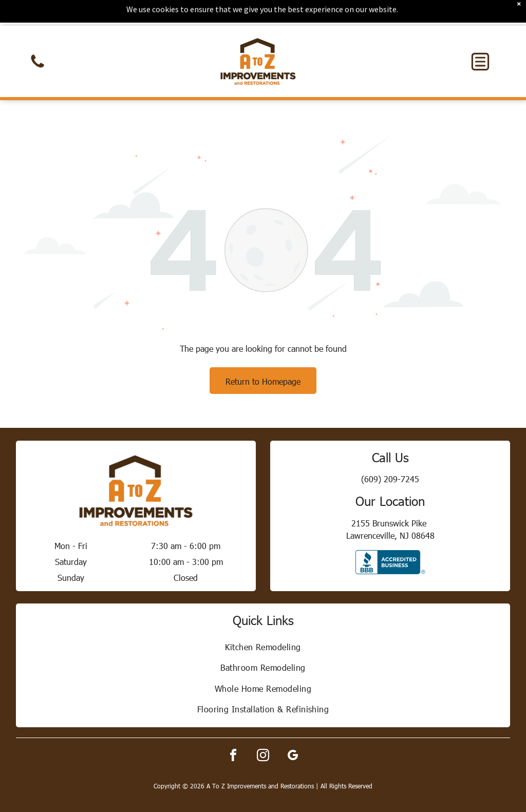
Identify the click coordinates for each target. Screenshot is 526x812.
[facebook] (233, 731)
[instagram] (263, 731)
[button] (480, 36)
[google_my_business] (293, 731)
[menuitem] (263, 621)
